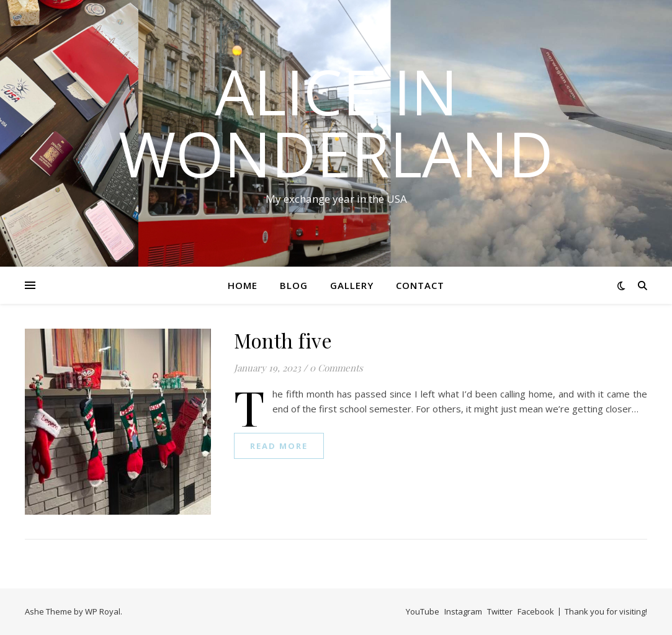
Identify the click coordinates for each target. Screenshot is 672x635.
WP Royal (103, 611)
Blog (294, 285)
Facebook (536, 611)
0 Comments (336, 368)
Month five (283, 340)
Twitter (500, 611)
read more (279, 446)
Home (243, 285)
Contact (420, 285)
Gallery (352, 285)
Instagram (463, 611)
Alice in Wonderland (336, 122)
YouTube (423, 611)
